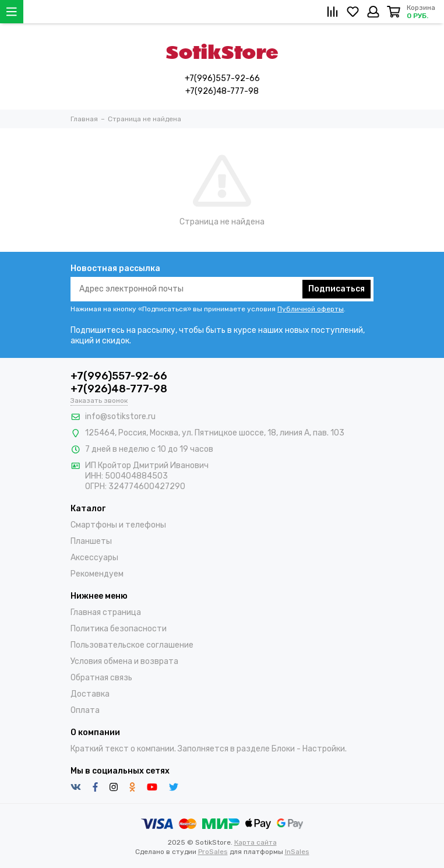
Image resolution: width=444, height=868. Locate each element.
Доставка (90, 694)
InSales (297, 852)
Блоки (283, 749)
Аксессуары (94, 558)
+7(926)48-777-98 (222, 91)
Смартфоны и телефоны (118, 525)
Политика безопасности (119, 629)
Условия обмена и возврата (124, 661)
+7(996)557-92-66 (222, 78)
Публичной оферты (311, 309)
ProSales (213, 852)
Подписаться (336, 289)
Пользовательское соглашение (132, 645)
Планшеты (91, 541)
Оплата (85, 710)
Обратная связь (101, 678)
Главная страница (106, 612)
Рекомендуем (97, 574)
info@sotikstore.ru (120, 417)
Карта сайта (256, 842)
